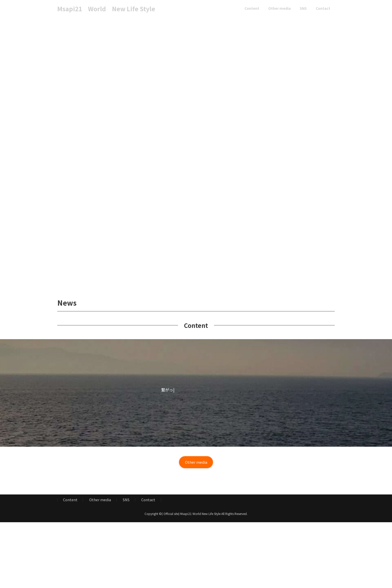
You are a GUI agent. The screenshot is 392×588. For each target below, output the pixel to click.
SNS (126, 501)
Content (70, 501)
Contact (148, 501)
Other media (100, 501)
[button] (196, 463)
